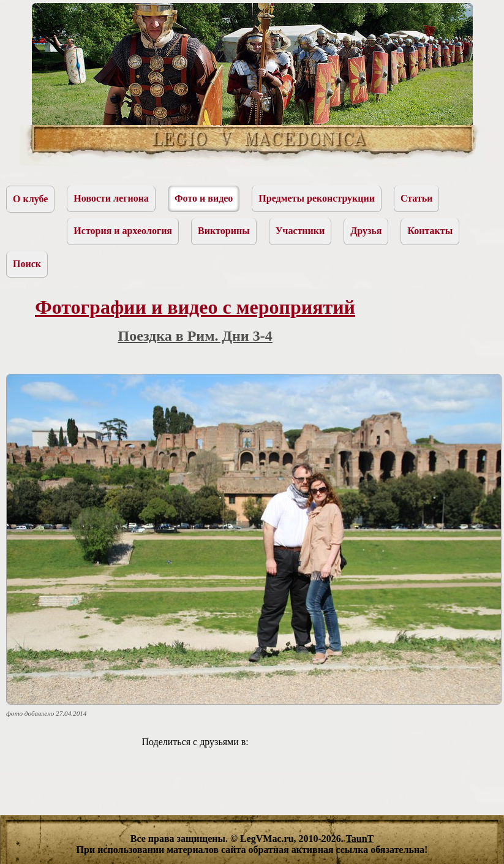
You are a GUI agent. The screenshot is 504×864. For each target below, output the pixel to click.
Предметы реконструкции (317, 198)
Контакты (430, 231)
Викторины (224, 231)
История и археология (123, 231)
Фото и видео (204, 198)
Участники (300, 231)
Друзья (366, 231)
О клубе (30, 199)
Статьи (417, 198)
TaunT (360, 839)
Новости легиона (111, 198)
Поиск (27, 264)
